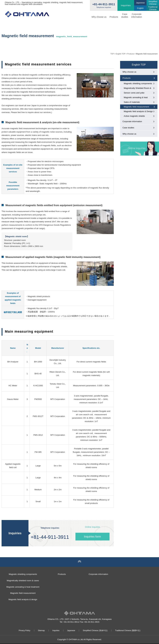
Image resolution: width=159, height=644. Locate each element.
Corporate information (137, 15)
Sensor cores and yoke (134, 93)
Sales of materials (132, 102)
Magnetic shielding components (138, 83)
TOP (112, 54)
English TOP (120, 54)
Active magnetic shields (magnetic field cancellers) (136, 117)
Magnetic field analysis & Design (138, 111)
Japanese (71, 631)
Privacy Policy (25, 631)
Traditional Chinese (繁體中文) (128, 631)
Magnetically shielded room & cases (23, 581)
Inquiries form (92, 537)
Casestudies (125, 15)
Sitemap (41, 631)
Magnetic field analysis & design (23, 599)
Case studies (128, 128)
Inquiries (126, 5)
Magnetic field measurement (137, 107)
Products (114, 17)
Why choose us (99, 17)
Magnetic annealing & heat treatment (136, 98)
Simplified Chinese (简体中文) (95, 631)
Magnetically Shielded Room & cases (138, 89)
